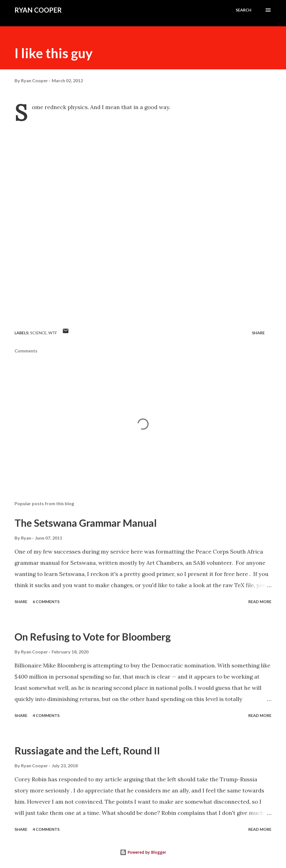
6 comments (46, 602)
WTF (53, 333)
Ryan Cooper (38, 10)
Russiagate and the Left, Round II (87, 751)
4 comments (46, 715)
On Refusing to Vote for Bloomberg (93, 637)
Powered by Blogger (143, 852)
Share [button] (258, 333)
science (38, 333)
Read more (260, 602)
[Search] (244, 10)
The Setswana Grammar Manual (86, 523)
